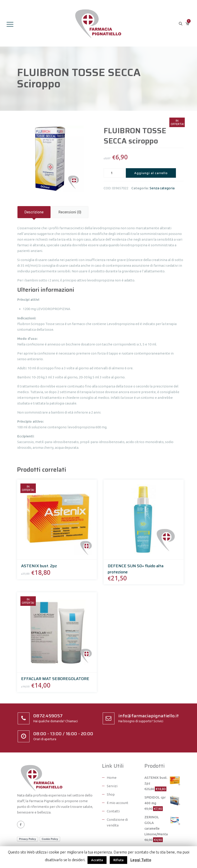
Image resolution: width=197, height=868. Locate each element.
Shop (111, 794)
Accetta (97, 860)
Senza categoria (162, 188)
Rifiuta (118, 860)
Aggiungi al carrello (151, 173)
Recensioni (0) (70, 212)
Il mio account (118, 803)
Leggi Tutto (141, 860)
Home (112, 778)
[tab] (34, 212)
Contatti (113, 811)
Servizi (112, 786)
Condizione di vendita (117, 822)
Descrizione (34, 212)
